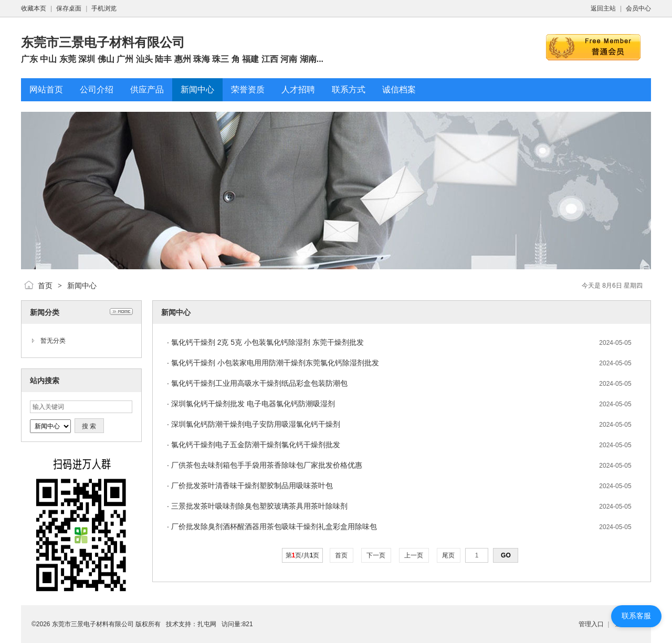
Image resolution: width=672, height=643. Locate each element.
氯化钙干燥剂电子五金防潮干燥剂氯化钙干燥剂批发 (256, 445)
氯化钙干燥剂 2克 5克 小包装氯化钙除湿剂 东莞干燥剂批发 (267, 342)
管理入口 (591, 624)
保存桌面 (69, 8)
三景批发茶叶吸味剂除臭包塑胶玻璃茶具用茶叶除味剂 (259, 506)
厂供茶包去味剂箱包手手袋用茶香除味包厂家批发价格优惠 (267, 465)
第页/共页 (303, 555)
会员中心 (638, 8)
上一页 (414, 555)
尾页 (449, 555)
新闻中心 (82, 286)
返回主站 (603, 8)
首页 (45, 286)
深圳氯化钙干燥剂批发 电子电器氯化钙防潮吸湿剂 (253, 404)
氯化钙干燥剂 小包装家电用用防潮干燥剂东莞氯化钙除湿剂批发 (275, 363)
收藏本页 (34, 8)
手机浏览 (104, 8)
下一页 (376, 555)
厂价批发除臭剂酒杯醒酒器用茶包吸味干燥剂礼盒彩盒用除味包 (274, 526)
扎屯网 (207, 624)
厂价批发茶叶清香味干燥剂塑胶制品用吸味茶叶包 (252, 486)
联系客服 (636, 616)
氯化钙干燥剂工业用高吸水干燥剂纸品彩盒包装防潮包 (259, 383)
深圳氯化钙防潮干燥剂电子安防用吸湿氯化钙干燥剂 (256, 424)
